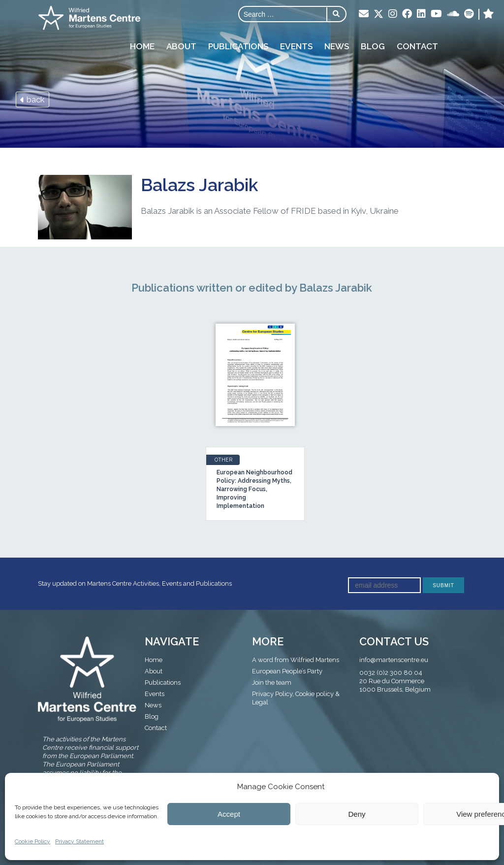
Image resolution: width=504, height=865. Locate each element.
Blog (373, 46)
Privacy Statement (79, 841)
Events (296, 46)
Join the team (272, 682)
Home (142, 46)
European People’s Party (287, 671)
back (32, 100)
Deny (357, 814)
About (181, 46)
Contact (417, 46)
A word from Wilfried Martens (296, 660)
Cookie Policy (32, 841)
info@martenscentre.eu (394, 660)
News (337, 46)
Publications (238, 46)
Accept (229, 814)
